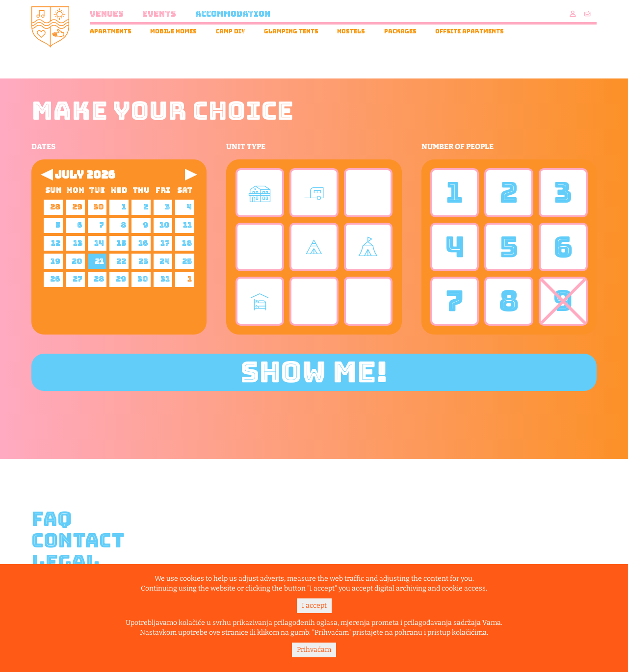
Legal (65, 562)
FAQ (52, 519)
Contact (78, 541)
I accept (314, 606)
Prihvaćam (314, 650)
